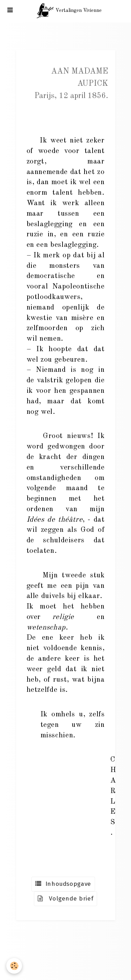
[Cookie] (14, 966)
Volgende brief (66, 899)
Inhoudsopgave (63, 884)
